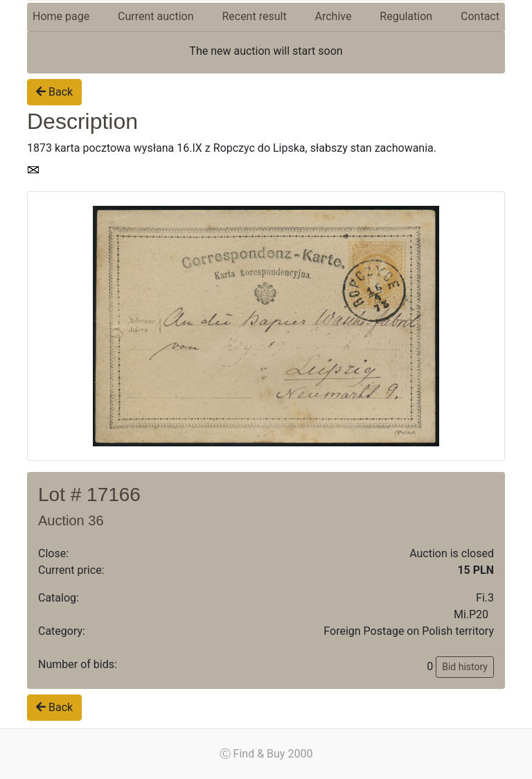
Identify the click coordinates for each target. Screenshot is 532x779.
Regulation (406, 16)
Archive (334, 16)
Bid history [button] (465, 667)
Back (54, 92)
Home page (61, 16)
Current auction (156, 16)
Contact (480, 16)
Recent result (254, 16)
